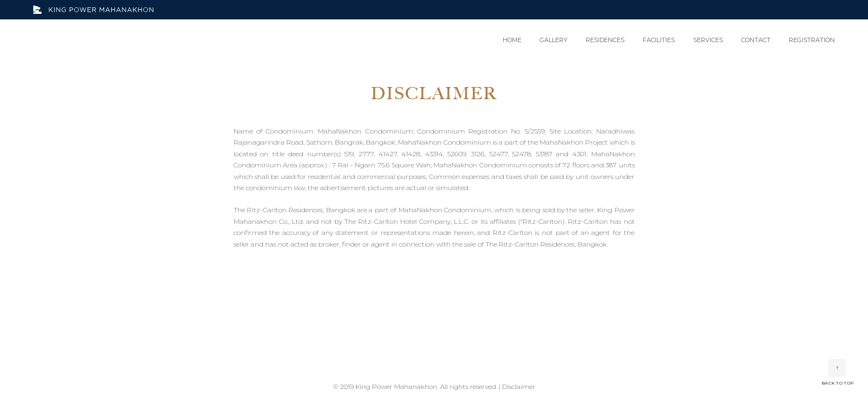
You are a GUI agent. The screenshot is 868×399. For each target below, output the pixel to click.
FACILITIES (659, 40)
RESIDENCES (605, 40)
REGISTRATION (812, 40)
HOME (512, 40)
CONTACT (756, 40)
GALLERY (554, 40)
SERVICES (708, 40)
